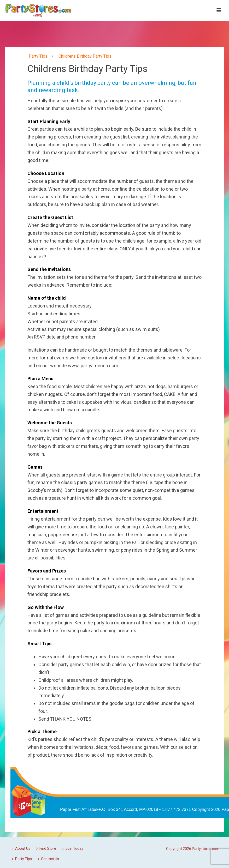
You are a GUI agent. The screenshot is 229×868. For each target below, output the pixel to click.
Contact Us (48, 859)
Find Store (46, 848)
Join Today (73, 848)
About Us (21, 848)
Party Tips (22, 859)
